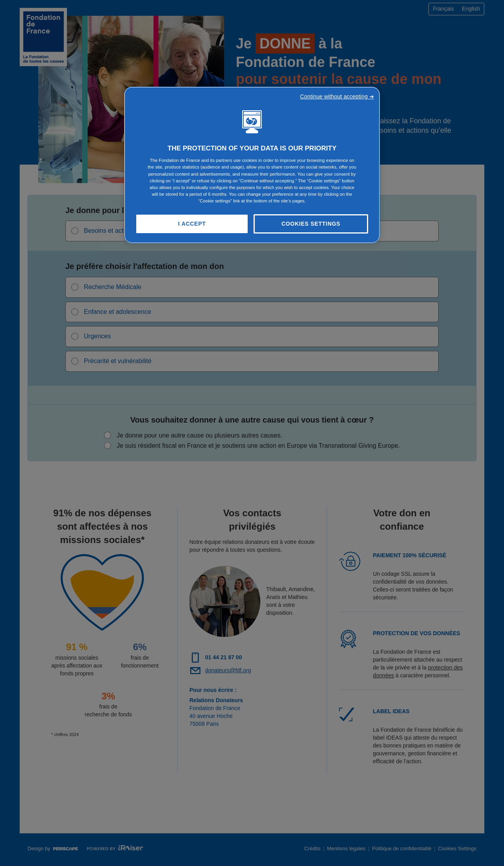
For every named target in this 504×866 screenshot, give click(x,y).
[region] (252, 165)
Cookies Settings (311, 224)
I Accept (192, 224)
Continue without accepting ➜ (337, 96)
